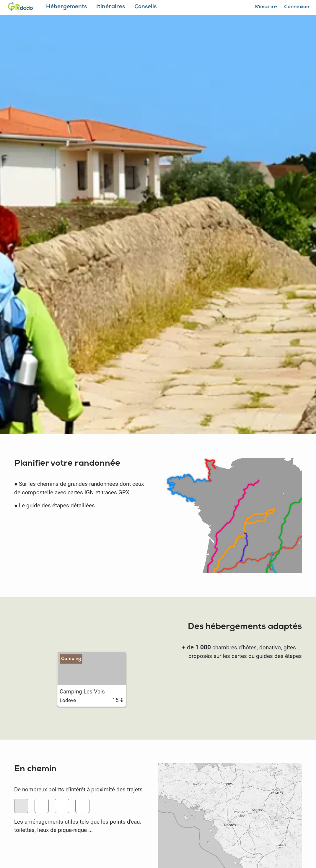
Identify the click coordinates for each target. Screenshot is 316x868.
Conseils (145, 7)
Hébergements (66, 7)
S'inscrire (266, 7)
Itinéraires (111, 7)
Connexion (297, 7)
